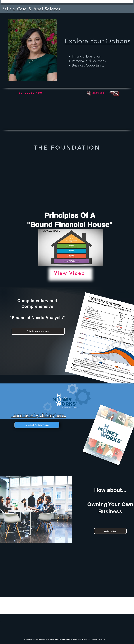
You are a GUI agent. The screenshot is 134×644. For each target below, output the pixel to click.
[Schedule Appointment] (38, 331)
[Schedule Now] (31, 93)
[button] (98, 93)
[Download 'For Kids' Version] (37, 425)
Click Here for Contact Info (97, 639)
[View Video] (70, 273)
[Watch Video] (110, 531)
